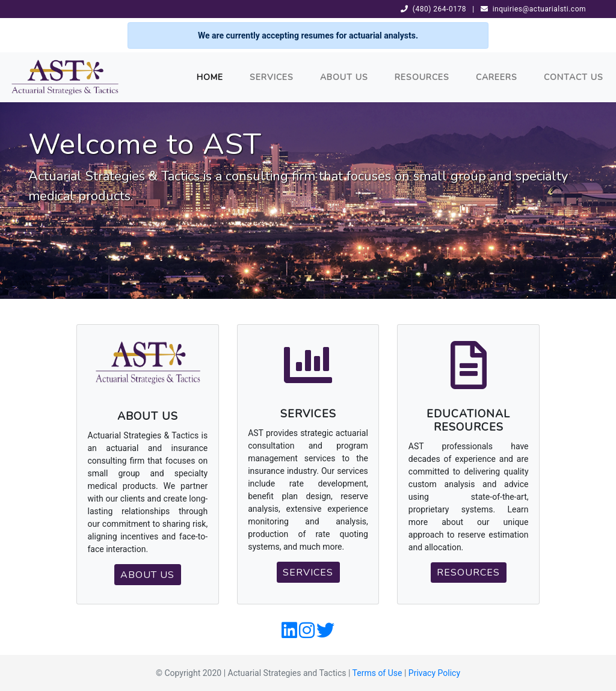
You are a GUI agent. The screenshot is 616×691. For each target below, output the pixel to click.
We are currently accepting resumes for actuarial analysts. (308, 35)
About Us (344, 77)
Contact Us (574, 77)
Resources (422, 77)
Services (272, 77)
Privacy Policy (434, 673)
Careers (497, 77)
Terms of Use (377, 673)
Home (210, 77)
